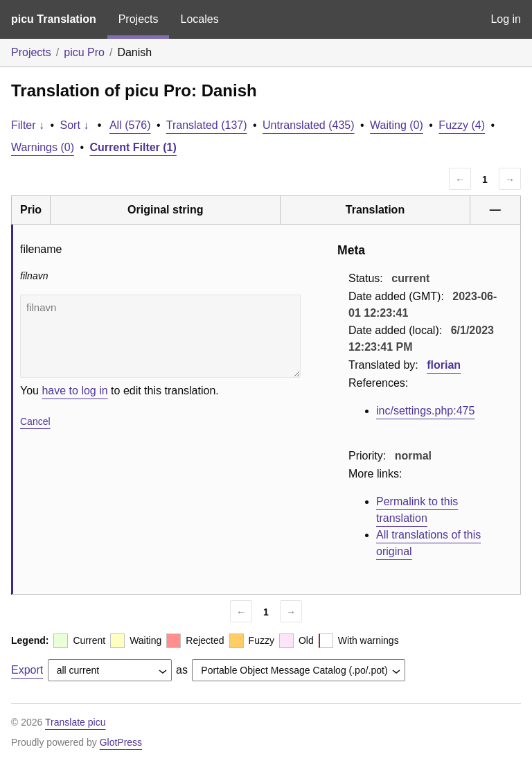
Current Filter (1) (133, 147)
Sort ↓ (75, 125)
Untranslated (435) (309, 125)
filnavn (160, 336)
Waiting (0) (397, 125)
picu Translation (54, 19)
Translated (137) (207, 125)
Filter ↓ (28, 125)
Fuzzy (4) (462, 125)
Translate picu (75, 722)
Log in (506, 19)
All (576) (130, 125)
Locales (199, 19)
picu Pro (84, 52)
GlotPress (121, 742)
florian (444, 365)
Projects (139, 19)
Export (27, 670)
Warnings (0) (43, 147)
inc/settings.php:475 (425, 411)
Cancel (35, 421)
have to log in (74, 391)
